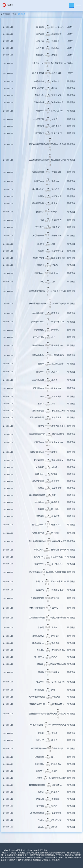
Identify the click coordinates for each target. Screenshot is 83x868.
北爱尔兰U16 (37, 63)
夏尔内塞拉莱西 (37, 417)
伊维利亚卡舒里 (59, 541)
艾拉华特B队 (38, 337)
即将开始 (71, 81)
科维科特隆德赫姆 (37, 785)
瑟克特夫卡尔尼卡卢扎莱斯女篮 (43, 714)
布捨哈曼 (55, 502)
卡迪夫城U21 (38, 388)
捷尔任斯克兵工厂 (37, 434)
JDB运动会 (39, 502)
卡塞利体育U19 (58, 322)
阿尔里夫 (55, 792)
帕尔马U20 (56, 525)
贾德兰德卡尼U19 (58, 581)
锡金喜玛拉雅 (38, 203)
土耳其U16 (56, 73)
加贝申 (41, 488)
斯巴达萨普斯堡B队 (58, 778)
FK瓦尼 (55, 265)
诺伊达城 (40, 34)
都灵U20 (55, 273)
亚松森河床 (39, 460)
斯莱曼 (41, 251)
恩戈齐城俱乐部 (58, 426)
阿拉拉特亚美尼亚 (58, 664)
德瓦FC (41, 244)
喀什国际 (55, 509)
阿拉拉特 (55, 330)
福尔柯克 (55, 516)
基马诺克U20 (57, 564)
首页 (14, 14)
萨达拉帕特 (39, 330)
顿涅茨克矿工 (38, 643)
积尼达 (54, 740)
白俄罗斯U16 (57, 111)
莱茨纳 (54, 771)
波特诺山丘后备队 (59, 144)
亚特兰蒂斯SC (58, 460)
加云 (53, 404)
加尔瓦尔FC (57, 133)
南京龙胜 (55, 48)
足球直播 (22, 14)
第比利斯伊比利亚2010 (56, 572)
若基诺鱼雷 (56, 196)
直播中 (70, 27)
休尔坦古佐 (56, 220)
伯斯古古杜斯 (57, 251)
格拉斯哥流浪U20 (58, 557)
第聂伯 (41, 196)
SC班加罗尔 (39, 119)
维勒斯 (54, 88)
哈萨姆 (54, 806)
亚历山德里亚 (38, 88)
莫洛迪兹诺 (56, 95)
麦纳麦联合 (56, 820)
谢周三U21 (39, 181)
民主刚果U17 (57, 345)
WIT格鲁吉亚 (38, 313)
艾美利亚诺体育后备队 (39, 160)
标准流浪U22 (38, 172)
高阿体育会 (56, 126)
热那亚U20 (39, 273)
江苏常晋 (40, 48)
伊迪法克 (40, 799)
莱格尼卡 (40, 771)
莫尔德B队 (57, 785)
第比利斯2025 (35, 572)
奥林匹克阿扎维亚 (37, 608)
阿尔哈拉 (40, 806)
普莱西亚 (55, 643)
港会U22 (40, 372)
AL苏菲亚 (40, 467)
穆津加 (41, 426)
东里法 (41, 820)
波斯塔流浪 (39, 81)
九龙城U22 (56, 172)
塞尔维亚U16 (38, 345)
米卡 (53, 337)
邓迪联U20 (39, 564)
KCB (42, 397)
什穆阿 (41, 627)
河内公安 (55, 189)
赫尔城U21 (56, 388)
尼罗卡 (54, 119)
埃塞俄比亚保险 (58, 258)
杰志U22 (55, 372)
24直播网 (19, 850)
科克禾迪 (55, 313)
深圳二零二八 (57, 27)
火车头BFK (56, 227)
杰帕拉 (54, 55)
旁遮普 (41, 509)
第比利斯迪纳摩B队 (38, 541)
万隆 (53, 244)
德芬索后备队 (38, 355)
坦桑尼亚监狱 (38, 481)
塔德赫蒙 (55, 799)
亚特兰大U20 (38, 525)
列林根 (39, 778)
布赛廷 (41, 792)
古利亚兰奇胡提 (59, 303)
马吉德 (54, 627)
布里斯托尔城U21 (37, 291)
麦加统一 (55, 733)
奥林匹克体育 (58, 704)
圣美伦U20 (38, 557)
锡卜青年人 (39, 657)
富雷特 (54, 474)
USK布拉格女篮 (37, 813)
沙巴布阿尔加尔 (37, 598)
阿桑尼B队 (56, 764)
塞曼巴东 (40, 55)
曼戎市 (41, 364)
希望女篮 (56, 697)
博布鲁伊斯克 (58, 434)
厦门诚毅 (40, 27)
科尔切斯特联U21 (58, 291)
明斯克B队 (39, 550)
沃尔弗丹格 (39, 757)
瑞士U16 (40, 111)
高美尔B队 (39, 95)
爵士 (53, 690)
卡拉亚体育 (56, 488)
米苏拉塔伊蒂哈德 (58, 618)
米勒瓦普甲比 (38, 533)
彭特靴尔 (55, 672)
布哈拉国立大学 (58, 411)
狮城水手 (40, 212)
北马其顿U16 (38, 73)
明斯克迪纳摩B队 (59, 550)
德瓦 (42, 281)
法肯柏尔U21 (57, 442)
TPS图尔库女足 (36, 725)
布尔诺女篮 (56, 813)
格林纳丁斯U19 (58, 682)
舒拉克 (40, 664)
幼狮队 (54, 212)
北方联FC (40, 133)
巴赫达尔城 (39, 102)
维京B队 (40, 650)
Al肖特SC (56, 467)
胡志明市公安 (38, 189)
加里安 (55, 608)
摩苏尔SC (40, 474)
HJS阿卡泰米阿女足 (57, 725)
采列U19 (39, 581)
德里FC (41, 126)
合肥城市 (55, 41)
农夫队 (41, 827)
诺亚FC (41, 265)
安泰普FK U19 (38, 322)
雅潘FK (41, 404)
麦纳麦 (54, 827)
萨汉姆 (54, 657)
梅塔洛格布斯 (57, 590)
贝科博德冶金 (38, 411)
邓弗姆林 (40, 516)
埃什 (53, 757)
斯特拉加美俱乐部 (37, 704)
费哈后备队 (58, 748)
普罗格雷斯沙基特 (37, 495)
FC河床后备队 (58, 355)
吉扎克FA (40, 227)
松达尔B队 (39, 764)
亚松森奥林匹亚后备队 (39, 144)
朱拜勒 (41, 733)
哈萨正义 (40, 740)
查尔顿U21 (56, 236)
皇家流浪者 (56, 34)
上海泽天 (40, 41)
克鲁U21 (55, 181)
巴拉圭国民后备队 (59, 160)
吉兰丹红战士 (57, 364)
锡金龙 (54, 203)
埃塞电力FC (39, 258)
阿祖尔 (41, 672)
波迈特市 (55, 81)
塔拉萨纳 (55, 598)
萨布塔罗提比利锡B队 (39, 303)
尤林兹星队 (56, 396)
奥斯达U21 (39, 442)
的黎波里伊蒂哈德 (37, 618)
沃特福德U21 (38, 236)
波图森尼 (40, 590)
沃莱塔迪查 (56, 417)
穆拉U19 (40, 682)
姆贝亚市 (55, 481)
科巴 (54, 495)
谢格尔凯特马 (57, 102)
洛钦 (42, 220)
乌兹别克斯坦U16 (58, 63)
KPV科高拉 (39, 690)
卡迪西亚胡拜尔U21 (38, 748)
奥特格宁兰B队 (58, 650)
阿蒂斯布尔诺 (38, 636)
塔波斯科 (55, 636)
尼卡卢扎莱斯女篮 (37, 697)
